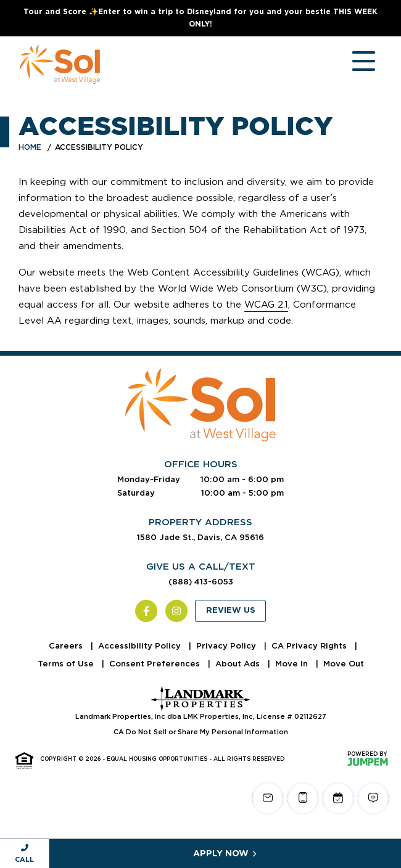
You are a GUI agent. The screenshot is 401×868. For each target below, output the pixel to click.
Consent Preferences (156, 664)
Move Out (344, 664)
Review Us (231, 611)
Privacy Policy (227, 646)
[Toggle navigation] (352, 64)
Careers (67, 646)
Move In (293, 664)
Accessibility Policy (141, 646)
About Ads (239, 664)
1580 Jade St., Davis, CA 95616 (200, 537)
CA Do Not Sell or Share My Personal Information (201, 732)
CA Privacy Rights (310, 646)
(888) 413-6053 (201, 582)
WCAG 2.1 (266, 305)
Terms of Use (67, 664)
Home (30, 147)
